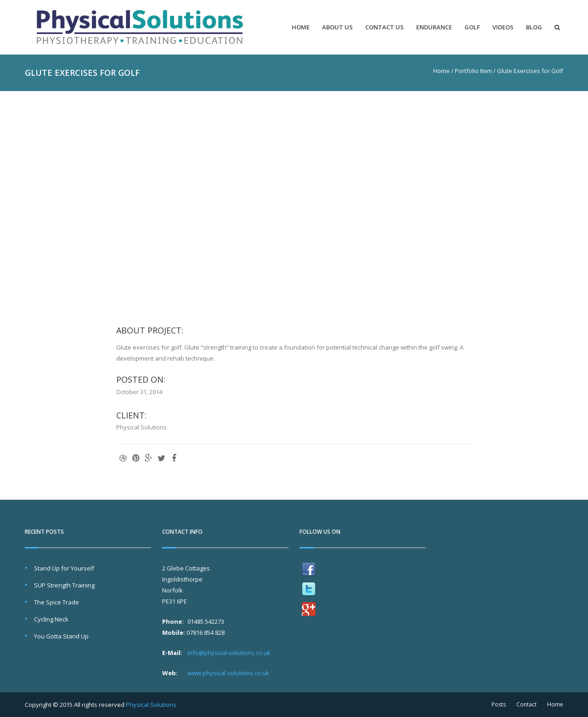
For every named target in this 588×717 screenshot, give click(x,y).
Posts (499, 704)
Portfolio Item (473, 71)
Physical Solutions (151, 705)
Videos (503, 27)
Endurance (434, 27)
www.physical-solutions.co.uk (228, 673)
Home (301, 27)
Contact (526, 704)
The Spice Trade (57, 602)
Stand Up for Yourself (64, 568)
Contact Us (384, 27)
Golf (472, 27)
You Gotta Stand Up (61, 636)
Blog (534, 27)
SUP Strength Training (64, 585)
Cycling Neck (51, 619)
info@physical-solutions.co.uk (229, 653)
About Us (337, 27)
